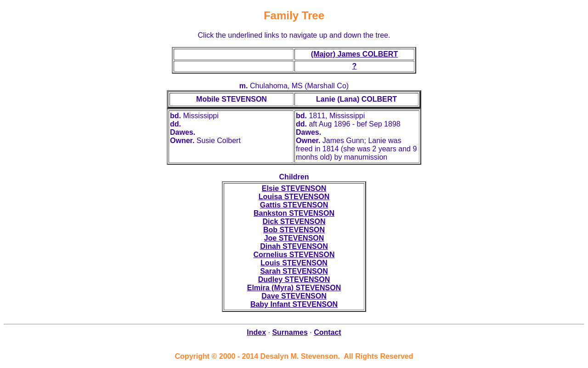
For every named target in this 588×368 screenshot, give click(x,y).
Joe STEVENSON (294, 238)
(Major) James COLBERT (354, 54)
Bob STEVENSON (294, 230)
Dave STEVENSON (294, 296)
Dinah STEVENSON (294, 246)
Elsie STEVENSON (294, 188)
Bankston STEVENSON (294, 213)
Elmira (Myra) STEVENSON (294, 288)
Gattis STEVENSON (294, 205)
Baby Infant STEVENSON (294, 304)
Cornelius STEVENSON (294, 255)
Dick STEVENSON (294, 221)
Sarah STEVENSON (294, 271)
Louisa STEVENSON (294, 197)
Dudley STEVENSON (294, 279)
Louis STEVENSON (294, 263)
